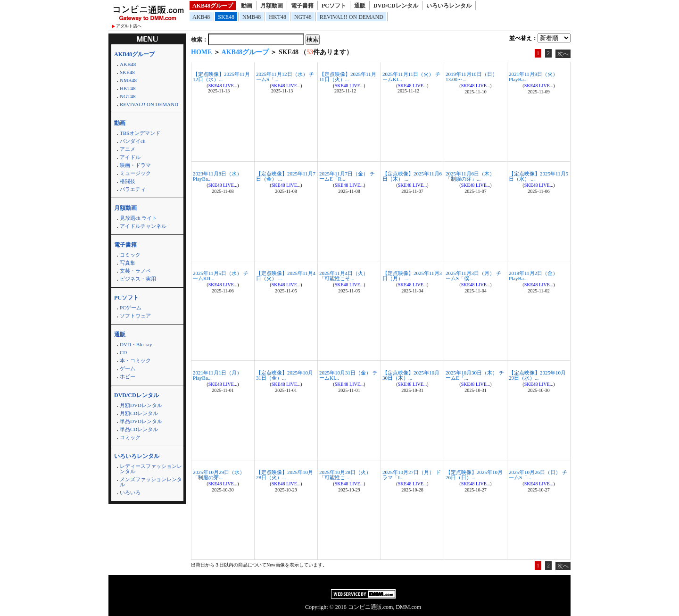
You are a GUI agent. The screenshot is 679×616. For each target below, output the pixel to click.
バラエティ (133, 189)
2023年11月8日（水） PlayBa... (217, 176)
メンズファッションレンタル (151, 482)
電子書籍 (302, 6)
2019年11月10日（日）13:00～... (472, 77)
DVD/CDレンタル (396, 6)
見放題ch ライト (138, 218)
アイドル (130, 157)
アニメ (128, 149)
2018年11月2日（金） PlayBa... (533, 276)
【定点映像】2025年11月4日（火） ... (286, 276)
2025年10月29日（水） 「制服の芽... (219, 475)
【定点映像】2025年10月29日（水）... (537, 375)
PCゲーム (131, 308)
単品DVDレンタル (141, 421)
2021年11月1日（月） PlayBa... (217, 375)
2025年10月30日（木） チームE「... (475, 375)
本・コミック (135, 360)
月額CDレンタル (139, 413)
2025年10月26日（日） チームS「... (538, 475)
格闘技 (128, 181)
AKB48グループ (213, 6)
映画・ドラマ (135, 165)
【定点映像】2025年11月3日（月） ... (412, 276)
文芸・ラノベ (135, 271)
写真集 (128, 263)
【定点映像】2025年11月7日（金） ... (286, 176)
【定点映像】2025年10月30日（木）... (411, 375)
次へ (563, 54)
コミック (130, 255)
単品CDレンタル (139, 429)
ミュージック (135, 173)
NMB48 (252, 17)
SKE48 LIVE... (223, 86)
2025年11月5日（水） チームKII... (221, 276)
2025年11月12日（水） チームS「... (285, 77)
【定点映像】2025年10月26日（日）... (474, 475)
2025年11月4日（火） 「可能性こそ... (344, 276)
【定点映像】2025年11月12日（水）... (221, 77)
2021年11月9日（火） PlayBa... (533, 77)
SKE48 (226, 17)
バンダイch (132, 141)
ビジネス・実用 (138, 279)
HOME (201, 52)
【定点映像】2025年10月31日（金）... (285, 375)
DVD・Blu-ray (136, 344)
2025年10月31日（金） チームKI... (348, 375)
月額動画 (272, 6)
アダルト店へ (129, 26)
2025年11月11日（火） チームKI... (411, 77)
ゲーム (128, 368)
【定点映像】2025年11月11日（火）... (348, 77)
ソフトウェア (135, 316)
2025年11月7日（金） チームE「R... (347, 176)
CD (123, 352)
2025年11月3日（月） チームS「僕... (473, 276)
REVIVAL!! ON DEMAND (352, 17)
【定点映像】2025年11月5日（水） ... (538, 176)
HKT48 (277, 17)
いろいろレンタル (449, 6)
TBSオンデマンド (140, 133)
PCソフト (334, 6)
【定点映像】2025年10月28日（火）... (285, 475)
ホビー (128, 376)
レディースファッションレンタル (151, 469)
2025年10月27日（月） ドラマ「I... (412, 475)
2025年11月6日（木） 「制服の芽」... (470, 176)
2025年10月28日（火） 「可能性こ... (345, 475)
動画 (247, 6)
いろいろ (130, 492)
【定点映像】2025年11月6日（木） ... (412, 176)
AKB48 (201, 17)
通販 (360, 6)
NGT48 (303, 17)
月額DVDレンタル (141, 405)
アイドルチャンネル (143, 226)
